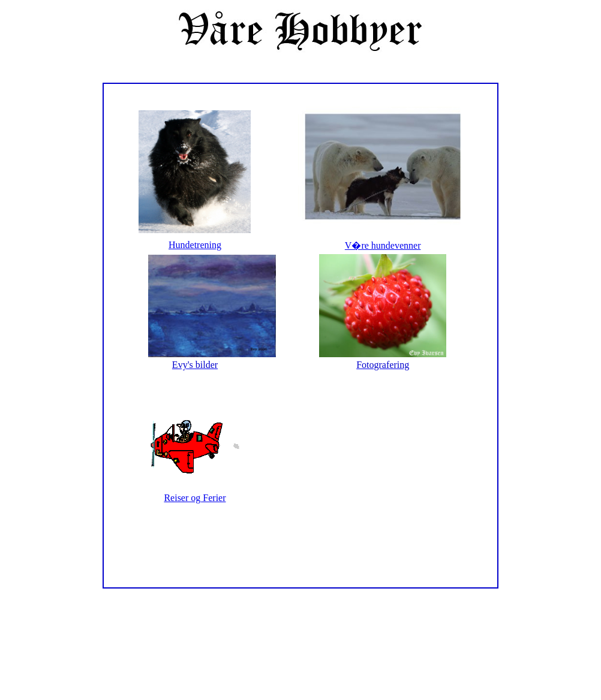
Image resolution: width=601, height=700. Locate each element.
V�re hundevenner (383, 245)
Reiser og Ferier (195, 498)
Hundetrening (195, 245)
